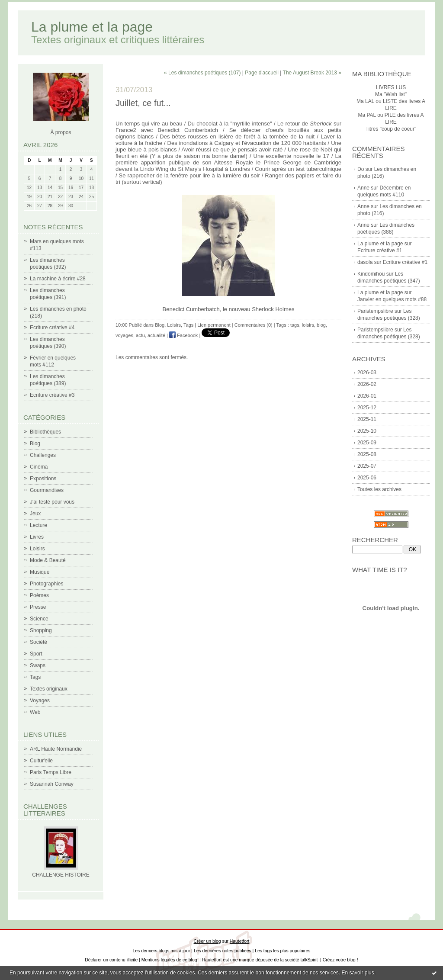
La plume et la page (92, 27)
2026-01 (367, 396)
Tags (35, 677)
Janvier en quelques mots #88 (392, 299)
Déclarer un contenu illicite (111, 960)
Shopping (41, 630)
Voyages (40, 700)
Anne (363, 188)
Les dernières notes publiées (223, 951)
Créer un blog (207, 941)
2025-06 (367, 478)
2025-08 (367, 454)
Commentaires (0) (254, 325)
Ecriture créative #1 (380, 251)
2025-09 (367, 443)
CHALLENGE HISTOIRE (61, 875)
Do (361, 169)
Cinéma (39, 467)
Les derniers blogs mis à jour (162, 951)
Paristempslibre (375, 311)
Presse (38, 607)
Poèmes (39, 595)
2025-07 (367, 466)
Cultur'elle (41, 761)
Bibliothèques (45, 432)
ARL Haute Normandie (56, 749)
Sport (36, 654)
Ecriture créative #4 (52, 328)
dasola (365, 262)
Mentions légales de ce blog (169, 960)
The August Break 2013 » (312, 73)
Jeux (35, 514)
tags (295, 325)
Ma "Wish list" (391, 94)
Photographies (47, 584)
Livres (37, 537)
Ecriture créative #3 (52, 395)
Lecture (39, 525)
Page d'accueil (262, 73)
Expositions (43, 479)
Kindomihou (371, 274)
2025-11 (367, 419)
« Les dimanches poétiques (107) (202, 73)
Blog (35, 443)
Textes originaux (49, 689)
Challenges (43, 455)
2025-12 (367, 408)
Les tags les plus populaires (282, 951)
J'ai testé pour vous (52, 502)
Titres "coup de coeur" (391, 129)
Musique (40, 572)
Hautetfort (240, 941)
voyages (124, 335)
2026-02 (367, 384)
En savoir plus (358, 973)
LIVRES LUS (391, 87)
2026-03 (367, 373)
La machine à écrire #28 (58, 279)
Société (39, 642)
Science (39, 619)
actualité (156, 335)
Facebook (183, 335)
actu (140, 335)
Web (35, 712)
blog (321, 325)
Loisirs (37, 549)
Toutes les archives (379, 489)
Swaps (38, 665)
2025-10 (367, 431)
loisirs (308, 325)
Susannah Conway (52, 784)
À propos (61, 132)
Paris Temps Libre (51, 772)
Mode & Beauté (48, 560)
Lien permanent (214, 325)
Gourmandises (47, 490)
